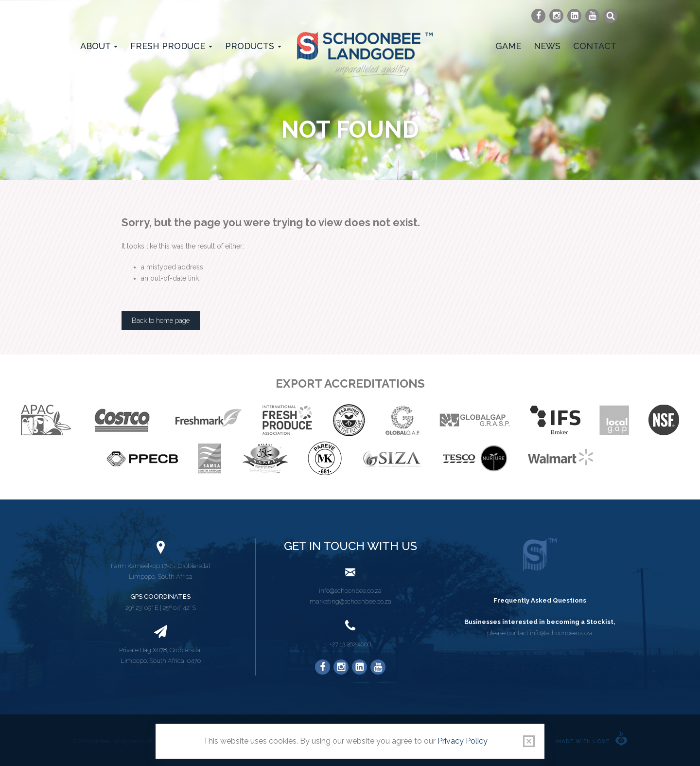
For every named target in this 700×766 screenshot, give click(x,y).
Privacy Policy (463, 741)
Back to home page (161, 321)
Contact (595, 46)
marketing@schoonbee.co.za (350, 601)
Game (508, 46)
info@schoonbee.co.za (350, 591)
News (547, 46)
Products (253, 46)
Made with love (583, 742)
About (99, 46)
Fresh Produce (171, 46)
